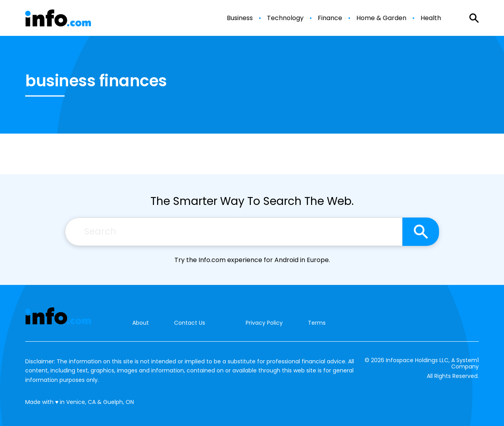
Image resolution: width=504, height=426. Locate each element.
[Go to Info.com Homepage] (58, 18)
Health (431, 18)
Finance (330, 18)
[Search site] (421, 232)
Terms (317, 323)
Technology (285, 18)
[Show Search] (474, 18)
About (141, 323)
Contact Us (190, 323)
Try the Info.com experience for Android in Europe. (252, 260)
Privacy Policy (264, 323)
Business (240, 18)
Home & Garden (381, 18)
